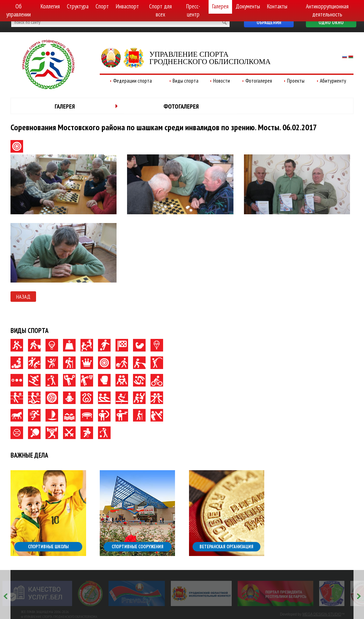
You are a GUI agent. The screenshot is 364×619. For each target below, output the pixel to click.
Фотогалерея (259, 81)
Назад (23, 297)
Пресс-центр (193, 10)
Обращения (269, 22)
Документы (248, 6)
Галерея (220, 6)
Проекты (296, 81)
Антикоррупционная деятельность (327, 10)
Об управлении (19, 10)
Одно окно (331, 22)
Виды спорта (185, 81)
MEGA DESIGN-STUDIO (322, 614)
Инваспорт (127, 6)
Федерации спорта (132, 81)
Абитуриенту (333, 81)
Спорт (102, 6)
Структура (78, 6)
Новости (222, 81)
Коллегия (50, 6)
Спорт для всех (160, 10)
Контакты (277, 6)
